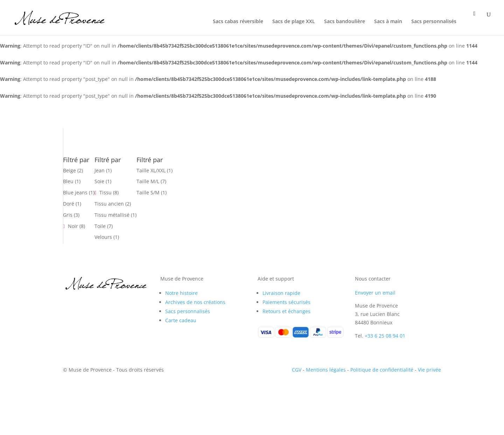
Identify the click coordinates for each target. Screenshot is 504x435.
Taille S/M (148, 192)
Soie (99, 181)
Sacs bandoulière (345, 22)
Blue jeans (75, 192)
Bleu (68, 181)
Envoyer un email (375, 293)
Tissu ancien (109, 204)
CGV (297, 370)
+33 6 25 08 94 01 (385, 336)
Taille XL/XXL (151, 170)
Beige (69, 170)
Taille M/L (148, 181)
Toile (100, 226)
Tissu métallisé (112, 215)
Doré (69, 204)
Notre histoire (181, 293)
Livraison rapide (281, 293)
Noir (73, 226)
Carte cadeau (181, 320)
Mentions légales (326, 370)
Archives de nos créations (195, 302)
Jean (100, 170)
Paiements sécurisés (286, 302)
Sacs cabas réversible (238, 22)
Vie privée (429, 370)
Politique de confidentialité (382, 370)
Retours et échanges (286, 311)
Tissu (106, 192)
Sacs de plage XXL (294, 22)
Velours (103, 237)
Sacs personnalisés (434, 22)
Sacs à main (388, 22)
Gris (68, 215)
